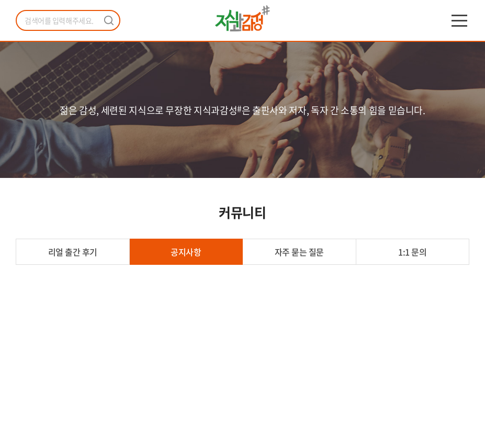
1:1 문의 (412, 252)
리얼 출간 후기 (73, 252)
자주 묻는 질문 (299, 252)
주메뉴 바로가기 (0, 0)
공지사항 (186, 252)
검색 (109, 20)
